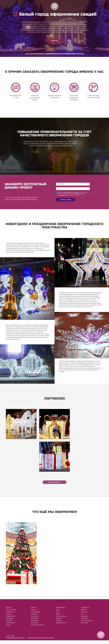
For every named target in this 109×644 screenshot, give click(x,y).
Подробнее (55, 40)
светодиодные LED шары (72, 301)
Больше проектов (55, 485)
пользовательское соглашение (71, 193)
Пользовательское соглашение (15, 641)
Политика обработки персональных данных (41, 641)
